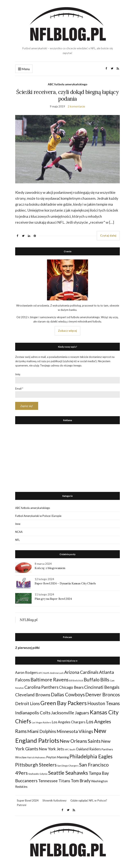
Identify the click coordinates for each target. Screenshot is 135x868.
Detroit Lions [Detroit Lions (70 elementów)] (27, 703)
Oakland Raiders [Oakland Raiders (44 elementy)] (88, 749)
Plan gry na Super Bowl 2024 (53, 599)
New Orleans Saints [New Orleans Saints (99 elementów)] (80, 741)
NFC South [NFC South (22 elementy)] (70, 749)
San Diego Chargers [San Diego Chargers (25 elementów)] (68, 766)
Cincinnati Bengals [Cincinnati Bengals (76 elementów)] (102, 687)
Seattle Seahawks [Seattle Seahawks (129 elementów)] (68, 773)
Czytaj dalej (108, 235)
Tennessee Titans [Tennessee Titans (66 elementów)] (54, 781)
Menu (24, 69)
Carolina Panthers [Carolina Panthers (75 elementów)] (41, 687)
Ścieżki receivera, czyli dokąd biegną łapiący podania (67, 95)
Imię (18, 374)
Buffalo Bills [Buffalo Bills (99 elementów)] (96, 680)
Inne (18, 524)
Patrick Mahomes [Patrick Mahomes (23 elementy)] (36, 757)
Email (19, 389)
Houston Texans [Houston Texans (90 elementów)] (104, 703)
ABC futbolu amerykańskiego (68, 84)
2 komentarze (76, 106)
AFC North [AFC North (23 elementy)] (44, 673)
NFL (17, 540)
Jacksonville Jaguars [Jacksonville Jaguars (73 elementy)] (70, 713)
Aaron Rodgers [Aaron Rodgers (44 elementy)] (26, 672)
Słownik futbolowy (54, 800)
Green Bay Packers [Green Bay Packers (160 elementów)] (64, 703)
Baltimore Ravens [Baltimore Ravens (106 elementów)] (50, 679)
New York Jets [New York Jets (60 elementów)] (51, 749)
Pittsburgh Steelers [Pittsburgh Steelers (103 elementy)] (36, 765)
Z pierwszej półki (27, 648)
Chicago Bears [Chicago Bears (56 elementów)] (71, 687)
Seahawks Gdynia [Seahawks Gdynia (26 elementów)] (38, 774)
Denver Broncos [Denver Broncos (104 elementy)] (103, 694)
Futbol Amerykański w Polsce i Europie (38, 516)
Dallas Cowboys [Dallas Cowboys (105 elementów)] (68, 694)
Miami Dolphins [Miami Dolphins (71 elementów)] (42, 731)
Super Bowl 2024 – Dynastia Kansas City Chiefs (65, 583)
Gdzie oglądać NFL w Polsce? (89, 800)
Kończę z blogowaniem (50, 568)
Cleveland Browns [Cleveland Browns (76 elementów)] (33, 695)
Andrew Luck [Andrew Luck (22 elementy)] (57, 673)
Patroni (22, 805)
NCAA (19, 532)
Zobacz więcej (67, 331)
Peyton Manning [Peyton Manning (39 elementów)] (58, 757)
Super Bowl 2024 (28, 800)
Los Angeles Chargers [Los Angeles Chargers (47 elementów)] (69, 722)
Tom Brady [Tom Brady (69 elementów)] (81, 781)
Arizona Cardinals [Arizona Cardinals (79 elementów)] (81, 672)
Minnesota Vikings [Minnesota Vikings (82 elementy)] (75, 731)
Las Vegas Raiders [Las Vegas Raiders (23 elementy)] (42, 722)
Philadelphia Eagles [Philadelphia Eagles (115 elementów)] (91, 756)
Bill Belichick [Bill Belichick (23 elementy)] (76, 680)
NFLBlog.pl (29, 620)
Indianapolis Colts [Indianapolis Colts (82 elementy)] (33, 713)
